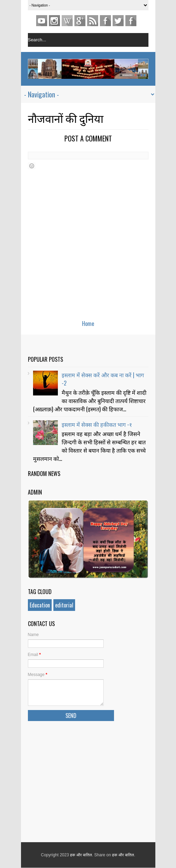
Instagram (54, 21)
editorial (64, 605)
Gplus (80, 21)
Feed (93, 21)
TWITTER (118, 21)
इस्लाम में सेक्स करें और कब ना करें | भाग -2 (103, 379)
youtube (42, 21)
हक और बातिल (81, 855)
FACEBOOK (131, 21)
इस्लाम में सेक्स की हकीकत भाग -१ (97, 424)
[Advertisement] (88, 780)
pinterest (67, 21)
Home (88, 324)
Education (40, 605)
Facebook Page (105, 21)
